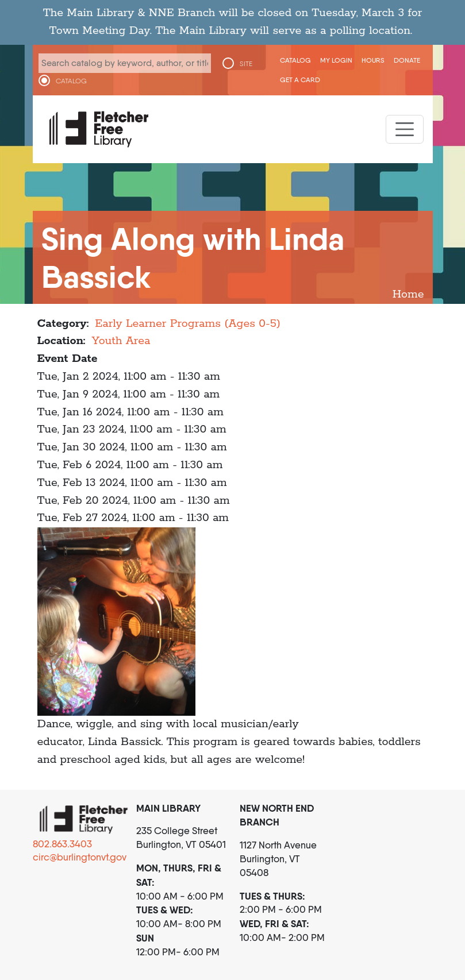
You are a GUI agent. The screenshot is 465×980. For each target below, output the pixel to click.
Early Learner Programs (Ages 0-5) (188, 324)
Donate (407, 60)
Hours (373, 60)
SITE (246, 64)
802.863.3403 (62, 844)
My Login (336, 60)
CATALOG (71, 81)
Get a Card (300, 80)
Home (408, 294)
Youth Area (121, 341)
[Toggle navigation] (405, 129)
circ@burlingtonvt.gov (80, 857)
